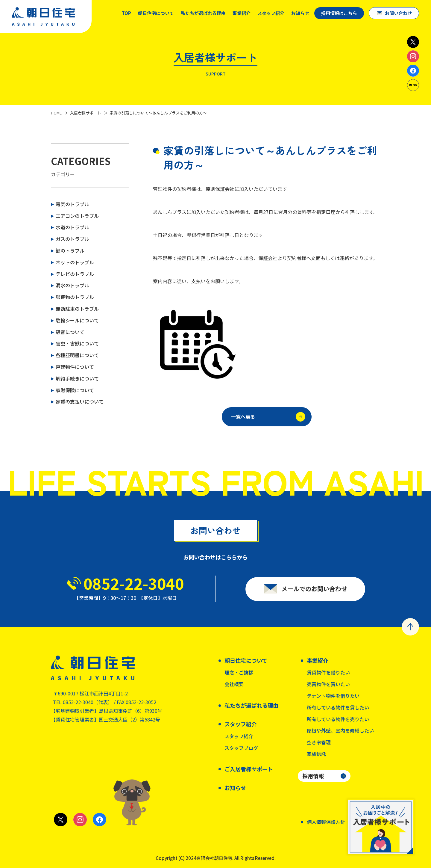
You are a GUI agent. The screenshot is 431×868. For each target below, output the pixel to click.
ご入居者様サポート (249, 769)
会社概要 (234, 684)
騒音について (70, 332)
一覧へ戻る (268, 419)
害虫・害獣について (77, 343)
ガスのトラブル (72, 239)
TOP (126, 13)
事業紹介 (242, 13)
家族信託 (316, 754)
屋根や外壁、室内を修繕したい (340, 730)
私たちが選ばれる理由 (203, 13)
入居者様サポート (86, 113)
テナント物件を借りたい (333, 696)
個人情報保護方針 (326, 822)
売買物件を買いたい (328, 684)
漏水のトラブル (72, 285)
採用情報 (313, 776)
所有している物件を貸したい (338, 707)
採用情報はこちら (339, 13)
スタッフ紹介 (239, 736)
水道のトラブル (72, 227)
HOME (56, 113)
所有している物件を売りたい (338, 719)
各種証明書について (77, 355)
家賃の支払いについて (80, 401)
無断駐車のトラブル (77, 309)
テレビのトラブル (75, 274)
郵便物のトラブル (75, 297)
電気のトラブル (72, 204)
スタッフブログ (241, 748)
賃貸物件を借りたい (328, 672)
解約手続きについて (77, 378)
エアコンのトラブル (77, 216)
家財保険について (75, 390)
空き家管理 (319, 742)
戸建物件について (75, 367)
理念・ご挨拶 (239, 672)
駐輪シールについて (77, 320)
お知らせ (300, 13)
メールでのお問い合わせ (314, 591)
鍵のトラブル (70, 250)
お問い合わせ (398, 13)
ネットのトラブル (75, 262)
